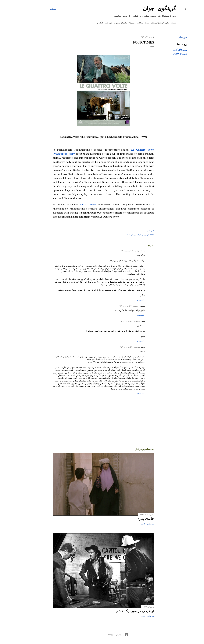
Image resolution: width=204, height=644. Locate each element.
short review (72, 204)
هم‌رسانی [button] (166, 37)
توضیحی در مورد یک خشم (119, 611)
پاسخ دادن (124, 300)
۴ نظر (127, 524)
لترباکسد (92, 23)
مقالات (124, 23)
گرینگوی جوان (143, 9)
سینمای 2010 (164, 54)
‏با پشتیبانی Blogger (102, 635)
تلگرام (84, 23)
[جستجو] (37, 9)
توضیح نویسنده (141, 23)
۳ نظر (127, 616)
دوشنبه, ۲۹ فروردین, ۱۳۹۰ (114, 251)
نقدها (131, 23)
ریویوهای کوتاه (164, 50)
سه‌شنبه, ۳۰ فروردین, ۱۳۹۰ (114, 321)
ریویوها (116, 23)
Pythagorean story (47, 154)
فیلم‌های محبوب (104, 23)
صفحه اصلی (155, 23)
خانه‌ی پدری (129, 519)
